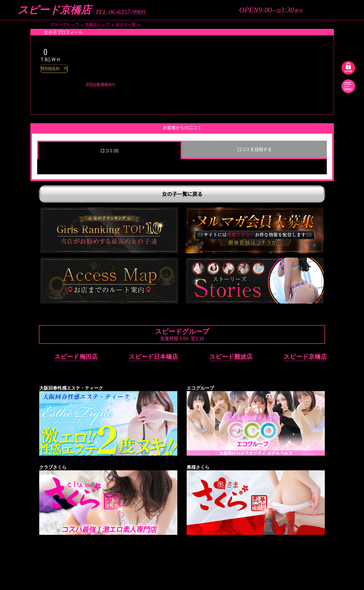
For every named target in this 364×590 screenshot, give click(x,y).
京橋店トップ (97, 25)
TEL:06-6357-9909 (120, 12)
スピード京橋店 (54, 10)
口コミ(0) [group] (110, 150)
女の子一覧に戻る (182, 194)
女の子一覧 (126, 25)
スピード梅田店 (76, 357)
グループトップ (65, 25)
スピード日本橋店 (153, 357)
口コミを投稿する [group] (254, 149)
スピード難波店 (231, 357)
